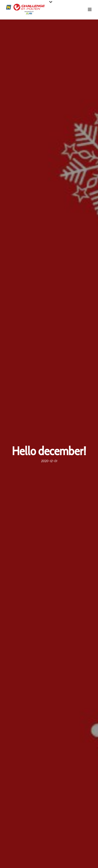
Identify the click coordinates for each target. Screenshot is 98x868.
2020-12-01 (49, 461)
